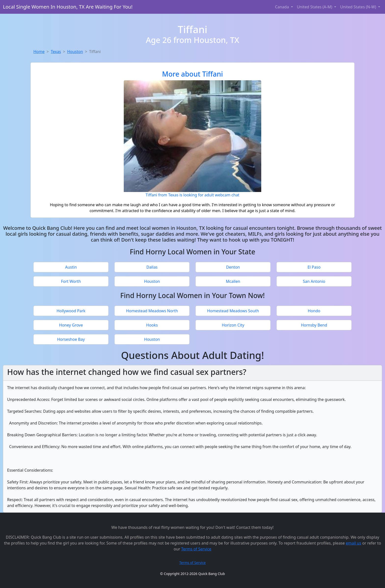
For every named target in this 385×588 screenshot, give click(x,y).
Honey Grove (71, 325)
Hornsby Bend (314, 325)
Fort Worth (71, 281)
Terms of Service (196, 549)
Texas (56, 52)
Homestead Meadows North (152, 311)
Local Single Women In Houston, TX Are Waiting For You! (68, 7)
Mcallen (233, 281)
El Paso (314, 267)
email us (353, 543)
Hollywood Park (71, 311)
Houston (75, 52)
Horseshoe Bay (71, 339)
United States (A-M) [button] (315, 7)
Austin (71, 267)
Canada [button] (282, 7)
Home (39, 52)
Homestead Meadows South (233, 311)
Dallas (152, 267)
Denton (233, 267)
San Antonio (314, 281)
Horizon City (233, 325)
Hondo (314, 311)
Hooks (152, 325)
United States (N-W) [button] (359, 7)
